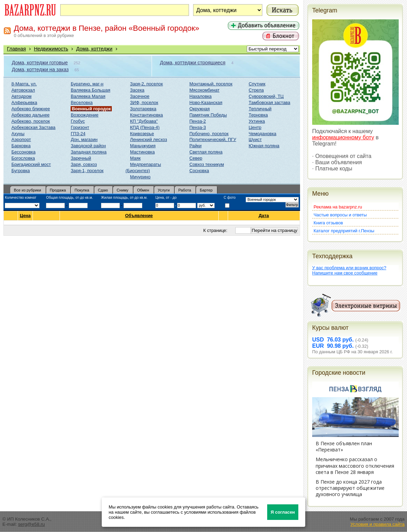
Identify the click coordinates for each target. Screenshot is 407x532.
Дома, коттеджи (94, 49)
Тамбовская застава (270, 102)
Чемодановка (263, 134)
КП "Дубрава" (144, 121)
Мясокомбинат (204, 90)
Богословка (23, 158)
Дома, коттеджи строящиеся (193, 63)
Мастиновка (142, 152)
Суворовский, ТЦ (266, 96)
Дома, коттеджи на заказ (40, 69)
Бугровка (21, 171)
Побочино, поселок (209, 134)
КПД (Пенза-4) (145, 127)
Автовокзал (23, 90)
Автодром (21, 96)
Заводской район (88, 146)
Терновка (258, 115)
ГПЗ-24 (78, 134)
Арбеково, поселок (31, 121)
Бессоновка (24, 152)
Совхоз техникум (207, 164)
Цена (25, 216)
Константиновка (147, 115)
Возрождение (84, 115)
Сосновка (199, 171)
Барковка (21, 146)
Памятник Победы (208, 115)
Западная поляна (88, 152)
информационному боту (343, 137)
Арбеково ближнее (31, 109)
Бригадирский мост (31, 164)
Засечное (140, 96)
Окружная (200, 109)
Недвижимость (51, 49)
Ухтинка (257, 121)
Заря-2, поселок (147, 84)
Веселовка (82, 102)
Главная (16, 49)
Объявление (139, 216)
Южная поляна (264, 146)
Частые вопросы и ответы (340, 215)
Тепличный (260, 109)
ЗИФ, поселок (144, 102)
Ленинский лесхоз (149, 139)
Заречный (81, 158)
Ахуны (18, 134)
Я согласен (283, 512)
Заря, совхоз (84, 164)
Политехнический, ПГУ (213, 139)
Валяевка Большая (90, 90)
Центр (255, 127)
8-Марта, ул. (24, 84)
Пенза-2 (198, 121)
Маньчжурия (143, 146)
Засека (137, 90)
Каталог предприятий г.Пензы (344, 231)
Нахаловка (200, 96)
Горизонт (80, 127)
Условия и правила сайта (377, 524)
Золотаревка (143, 109)
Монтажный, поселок (211, 84)
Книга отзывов (328, 223)
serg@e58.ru (31, 524)
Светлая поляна (206, 152)
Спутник (257, 84)
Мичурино (140, 177)
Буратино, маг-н (87, 84)
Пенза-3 (198, 127)
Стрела (256, 90)
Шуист (255, 139)
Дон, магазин (84, 139)
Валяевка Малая (88, 96)
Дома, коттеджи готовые (40, 63)
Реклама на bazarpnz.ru (338, 207)
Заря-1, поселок (87, 171)
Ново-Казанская (206, 102)
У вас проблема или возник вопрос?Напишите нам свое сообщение (349, 270)
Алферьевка (24, 102)
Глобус (78, 121)
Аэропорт (21, 139)
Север (196, 158)
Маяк (135, 158)
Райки (195, 146)
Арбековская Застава (33, 127)
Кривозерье (142, 134)
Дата (264, 216)
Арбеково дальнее (30, 115)
